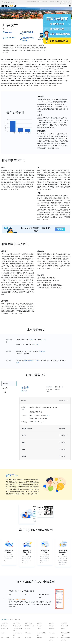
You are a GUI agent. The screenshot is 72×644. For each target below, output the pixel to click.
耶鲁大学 (51, 623)
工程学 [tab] (5, 388)
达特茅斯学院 (4, 628)
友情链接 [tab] (11, 619)
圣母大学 (3, 633)
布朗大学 (39, 628)
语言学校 (37, 1)
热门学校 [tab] (4, 619)
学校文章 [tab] (18, 619)
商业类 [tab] (5, 383)
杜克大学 (51, 626)
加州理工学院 (64, 626)
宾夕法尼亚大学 (17, 626)
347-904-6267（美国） (9, 2)
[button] (8, 599)
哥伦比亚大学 (16, 623)
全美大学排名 (45, 1)
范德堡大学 (28, 628)
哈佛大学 (39, 623)
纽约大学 (39, 638)
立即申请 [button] (60, 229)
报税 (58, 1)
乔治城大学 (52, 633)
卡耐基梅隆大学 (5, 638)
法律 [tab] (4, 392)
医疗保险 (52, 1)
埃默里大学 (28, 633)
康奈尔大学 (52, 628)
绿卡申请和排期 (67, 3)
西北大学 (39, 626)
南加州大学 (28, 638)
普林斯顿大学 (4, 623)
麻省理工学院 (28, 623)
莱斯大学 (63, 628)
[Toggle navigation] (70, 6)
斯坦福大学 (4, 626)
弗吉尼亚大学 (16, 638)
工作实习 (63, 1)
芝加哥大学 (64, 623)
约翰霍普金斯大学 (30, 626)
